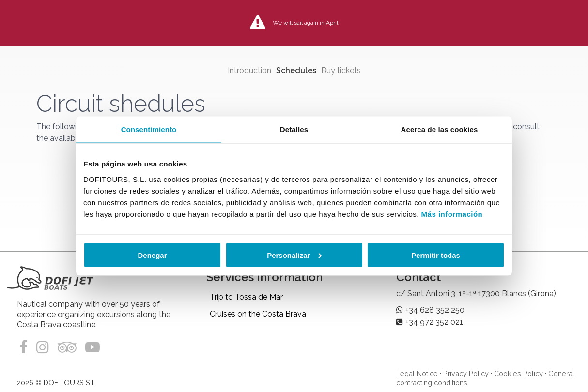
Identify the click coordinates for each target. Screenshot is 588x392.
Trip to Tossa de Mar (246, 297)
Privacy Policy (466, 373)
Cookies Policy (518, 373)
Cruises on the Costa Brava (258, 314)
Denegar (152, 255)
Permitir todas (436, 255)
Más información (452, 214)
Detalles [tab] (294, 129)
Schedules (296, 70)
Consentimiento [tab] (149, 129)
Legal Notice (417, 373)
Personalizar (294, 255)
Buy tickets (341, 70)
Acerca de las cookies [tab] (440, 129)
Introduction (249, 70)
